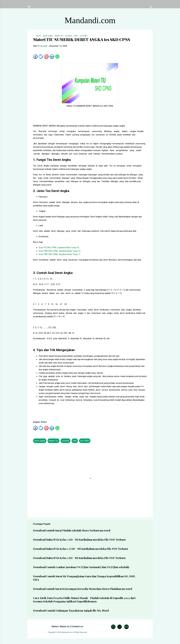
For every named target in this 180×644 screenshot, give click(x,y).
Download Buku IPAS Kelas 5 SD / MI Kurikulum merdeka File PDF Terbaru (79, 558)
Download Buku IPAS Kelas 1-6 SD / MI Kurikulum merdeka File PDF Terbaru (81, 549)
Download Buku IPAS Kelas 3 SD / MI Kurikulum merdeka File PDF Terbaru (79, 540)
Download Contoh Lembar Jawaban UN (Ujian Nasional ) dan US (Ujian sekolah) (81, 567)
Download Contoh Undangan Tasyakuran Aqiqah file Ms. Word (71, 611)
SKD (75, 441)
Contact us (77, 626)
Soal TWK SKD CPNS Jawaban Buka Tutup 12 (60, 251)
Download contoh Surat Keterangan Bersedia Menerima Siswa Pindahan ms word (83, 589)
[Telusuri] (151, 8)
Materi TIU (54, 441)
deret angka (40, 441)
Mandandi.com (90, 20)
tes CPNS (85, 441)
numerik (66, 441)
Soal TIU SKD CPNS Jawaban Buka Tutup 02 (59, 248)
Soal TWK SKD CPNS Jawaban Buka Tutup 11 (60, 254)
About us (65, 626)
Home (55, 626)
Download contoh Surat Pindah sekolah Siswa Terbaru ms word (72, 530)
